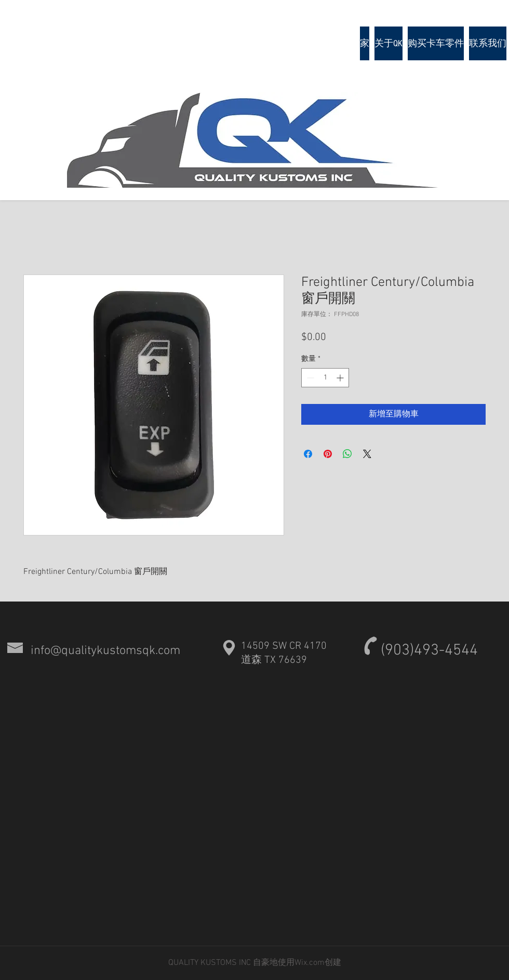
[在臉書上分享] (308, 454)
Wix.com (310, 963)
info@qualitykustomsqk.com (105, 651)
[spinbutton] (325, 378)
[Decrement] (309, 378)
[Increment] (341, 378)
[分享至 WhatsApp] (347, 454)
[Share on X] (367, 454)
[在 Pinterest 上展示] (328, 454)
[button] (436, 43)
